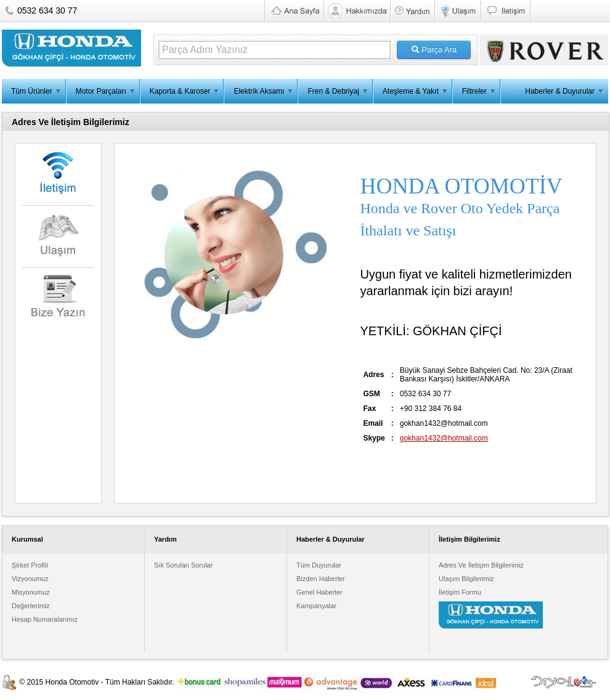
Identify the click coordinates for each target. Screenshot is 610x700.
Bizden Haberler (321, 579)
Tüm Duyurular (319, 565)
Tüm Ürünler (32, 91)
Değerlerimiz (31, 606)
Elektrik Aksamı (259, 91)
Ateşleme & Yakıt (411, 91)
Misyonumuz (31, 592)
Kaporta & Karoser (180, 91)
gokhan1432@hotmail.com (444, 438)
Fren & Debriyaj (333, 91)
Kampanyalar (316, 606)
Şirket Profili (30, 565)
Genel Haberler (319, 592)
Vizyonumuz (30, 579)
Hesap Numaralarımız (45, 619)
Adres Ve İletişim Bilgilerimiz (481, 565)
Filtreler (474, 91)
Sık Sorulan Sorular (183, 565)
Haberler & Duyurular (560, 91)
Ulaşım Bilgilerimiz (466, 579)
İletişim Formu (460, 592)
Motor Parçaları (101, 91)
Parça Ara (434, 50)
